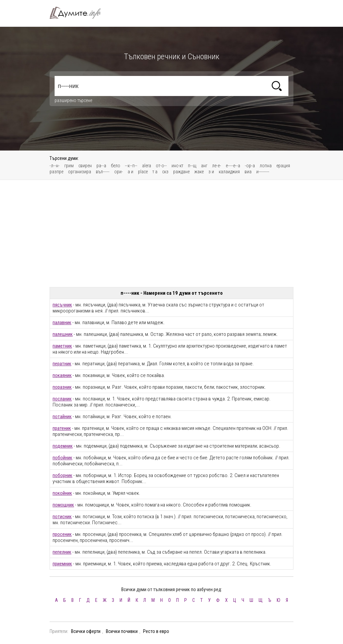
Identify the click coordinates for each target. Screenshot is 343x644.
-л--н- (55, 166)
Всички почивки (122, 631)
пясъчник (62, 305)
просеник (62, 534)
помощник (63, 505)
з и (211, 172)
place (143, 172)
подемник (63, 446)
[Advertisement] (171, 234)
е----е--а (233, 166)
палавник (62, 323)
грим (69, 166)
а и (130, 172)
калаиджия (229, 172)
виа (248, 172)
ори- (119, 172)
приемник (62, 564)
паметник (62, 346)
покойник (62, 493)
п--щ (192, 166)
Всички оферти (86, 631)
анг (204, 166)
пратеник (62, 428)
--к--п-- (131, 166)
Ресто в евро (156, 631)
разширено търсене (73, 100)
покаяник (62, 375)
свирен (85, 166)
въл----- (103, 172)
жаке (199, 172)
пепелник (62, 552)
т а (155, 172)
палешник (63, 334)
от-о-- (161, 166)
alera (147, 166)
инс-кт (177, 166)
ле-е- (217, 166)
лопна (266, 166)
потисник (62, 517)
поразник (62, 387)
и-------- (263, 172)
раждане (181, 172)
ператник (62, 364)
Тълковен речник (79, 13)
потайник (62, 417)
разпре (56, 172)
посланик (62, 399)
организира (80, 172)
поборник (62, 475)
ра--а (101, 166)
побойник (62, 458)
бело (116, 166)
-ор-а (250, 166)
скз (165, 172)
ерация (283, 166)
